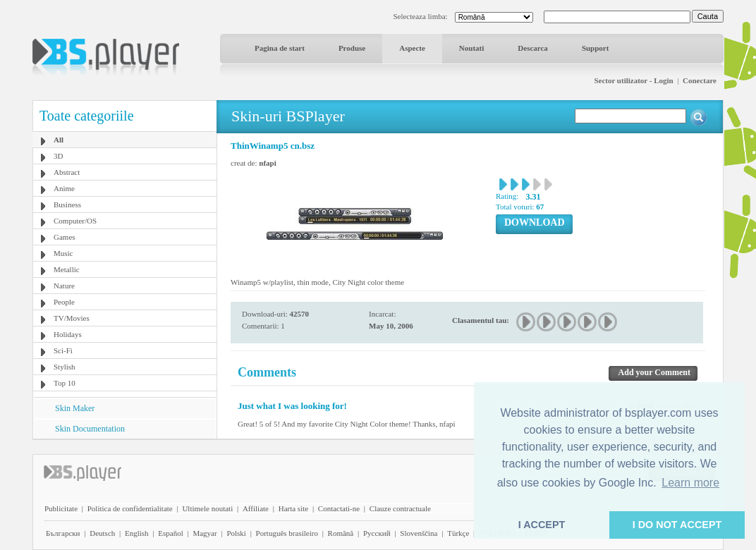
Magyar (205, 533)
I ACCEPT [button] (542, 525)
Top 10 (65, 383)
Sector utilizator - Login (633, 80)
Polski (236, 533)
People (64, 302)
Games (65, 237)
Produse (352, 48)
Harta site (293, 508)
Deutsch (102, 533)
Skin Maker (75, 408)
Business (67, 204)
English (137, 533)
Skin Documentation (90, 429)
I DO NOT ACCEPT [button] (677, 525)
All (59, 140)
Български (63, 533)
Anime (64, 188)
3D (58, 156)
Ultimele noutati (207, 508)
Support (596, 48)
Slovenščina (419, 533)
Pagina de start (280, 48)
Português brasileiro (287, 533)
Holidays (68, 334)
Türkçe (458, 533)
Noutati (471, 48)
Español (170, 533)
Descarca (533, 48)
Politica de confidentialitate (130, 508)
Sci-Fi (63, 350)
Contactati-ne (339, 508)
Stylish (65, 367)
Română (341, 533)
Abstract (67, 172)
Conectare (700, 80)
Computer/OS (75, 221)
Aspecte (412, 48)
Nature (64, 286)
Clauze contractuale (400, 508)
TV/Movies (72, 318)
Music (63, 253)
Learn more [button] (690, 483)
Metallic (67, 269)
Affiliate (256, 508)
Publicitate (61, 508)
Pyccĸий (377, 533)
